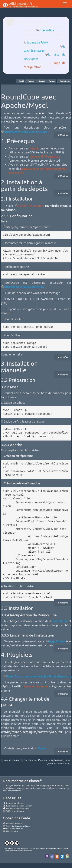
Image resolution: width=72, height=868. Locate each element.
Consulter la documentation (17, 826)
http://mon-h (58, 641)
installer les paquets (30, 206)
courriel (41, 81)
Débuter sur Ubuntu (13, 803)
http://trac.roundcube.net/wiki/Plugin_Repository (40, 676)
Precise (30, 81)
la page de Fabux (38, 42)
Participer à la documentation (17, 806)
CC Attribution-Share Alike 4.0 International (18, 850)
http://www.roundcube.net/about (26, 132)
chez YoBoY (47, 30)
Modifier (64, 135)
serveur (51, 81)
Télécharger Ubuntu (13, 811)
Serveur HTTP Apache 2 (45, 156)
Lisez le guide (10, 831)
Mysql (34, 148)
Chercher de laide (12, 823)
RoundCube (60, 621)
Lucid (20, 81)
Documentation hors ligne (16, 808)
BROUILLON (64, 81)
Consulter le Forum (13, 828)
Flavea (42, 748)
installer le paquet (36, 686)
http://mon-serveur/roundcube (24, 287)
